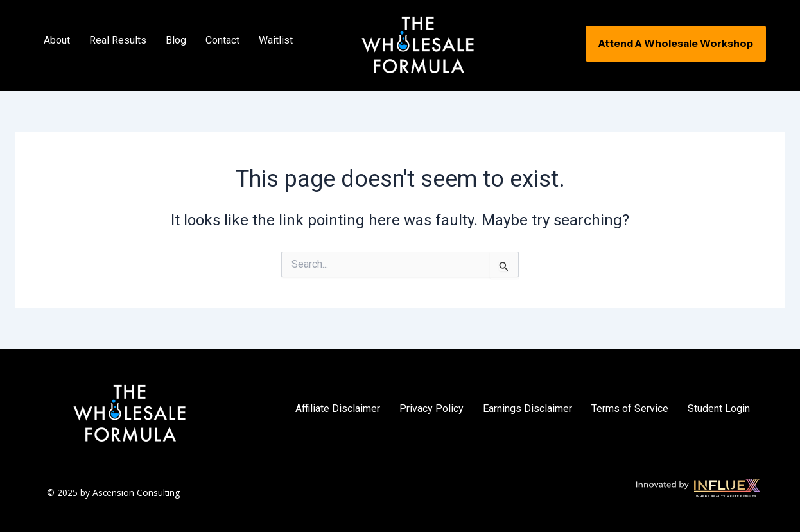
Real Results (118, 40)
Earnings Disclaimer (527, 408)
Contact (222, 40)
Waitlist (276, 40)
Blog (176, 40)
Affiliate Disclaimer (338, 408)
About (57, 40)
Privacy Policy (431, 408)
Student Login (719, 408)
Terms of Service (630, 408)
